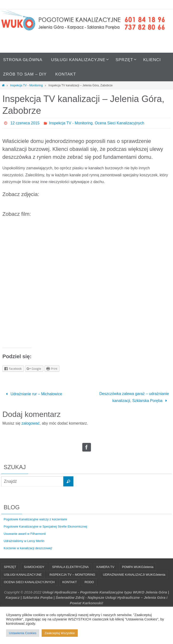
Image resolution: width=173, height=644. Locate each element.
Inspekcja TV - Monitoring (26, 85)
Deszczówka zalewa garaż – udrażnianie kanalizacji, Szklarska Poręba (134, 397)
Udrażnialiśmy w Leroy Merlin (24, 541)
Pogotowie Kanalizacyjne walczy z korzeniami (35, 519)
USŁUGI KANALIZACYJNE (23, 575)
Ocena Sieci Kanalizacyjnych (119, 123)
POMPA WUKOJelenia (138, 567)
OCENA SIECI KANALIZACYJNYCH (29, 582)
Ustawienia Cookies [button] (23, 633)
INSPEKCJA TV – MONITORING (72, 575)
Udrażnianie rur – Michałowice (33, 394)
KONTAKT (70, 582)
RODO (89, 582)
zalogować (31, 423)
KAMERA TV (105, 567)
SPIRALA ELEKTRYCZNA (70, 567)
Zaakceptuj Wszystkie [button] (60, 633)
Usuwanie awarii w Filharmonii (25, 534)
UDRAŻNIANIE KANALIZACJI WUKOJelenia (134, 575)
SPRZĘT (10, 567)
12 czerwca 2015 (25, 123)
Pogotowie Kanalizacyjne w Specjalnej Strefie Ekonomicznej (45, 526)
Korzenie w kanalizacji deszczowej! (28, 548)
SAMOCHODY (34, 567)
